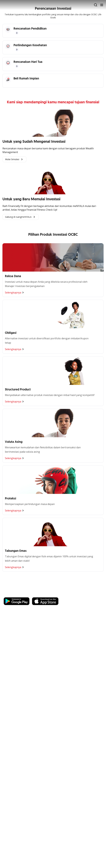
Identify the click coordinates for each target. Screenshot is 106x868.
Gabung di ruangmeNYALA (21, 217)
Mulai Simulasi (14, 159)
